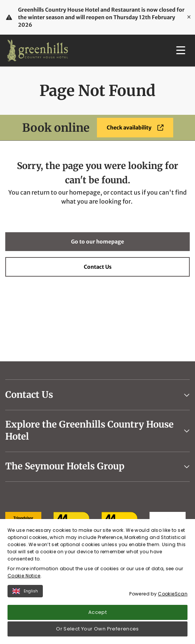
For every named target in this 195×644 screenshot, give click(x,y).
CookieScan (173, 595)
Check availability (135, 128)
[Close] (189, 17)
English (25, 593)
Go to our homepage (97, 242)
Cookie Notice (24, 577)
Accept (97, 614)
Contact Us (98, 267)
